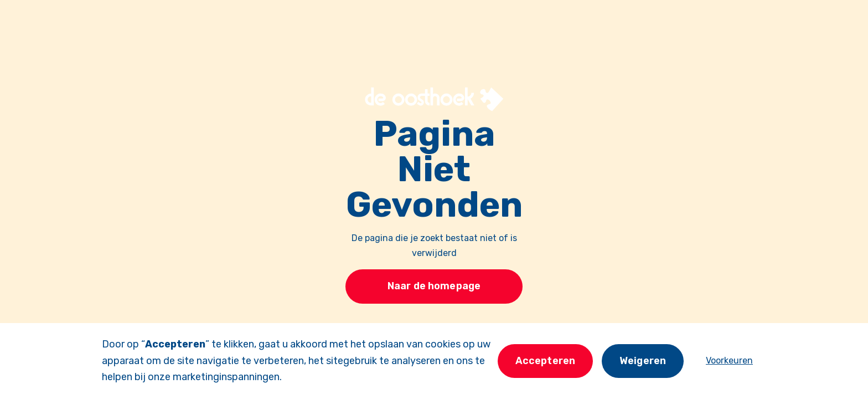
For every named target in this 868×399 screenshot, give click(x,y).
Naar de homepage (434, 286)
